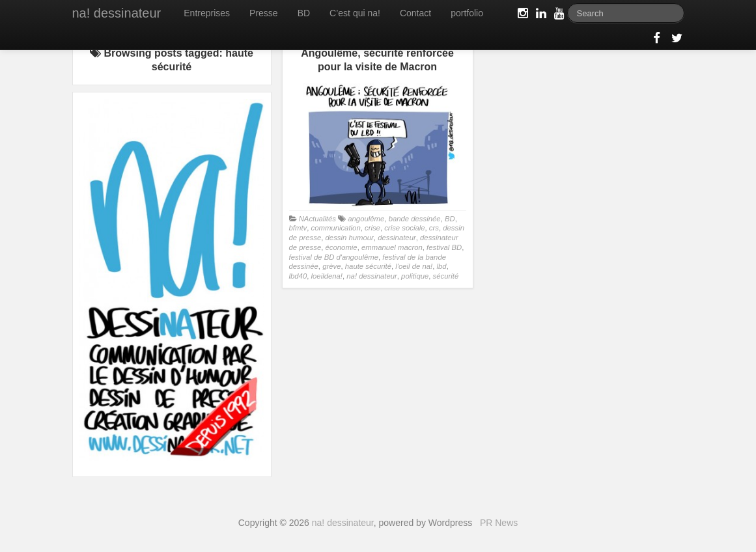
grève (331, 266)
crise (372, 228)
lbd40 (298, 276)
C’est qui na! (355, 13)
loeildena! (327, 276)
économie (342, 247)
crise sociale (404, 228)
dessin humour (350, 238)
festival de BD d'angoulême (334, 257)
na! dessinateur (117, 13)
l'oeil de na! (414, 266)
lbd (442, 266)
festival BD (444, 247)
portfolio (467, 13)
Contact (415, 13)
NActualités (317, 219)
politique (415, 276)
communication (336, 228)
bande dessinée (415, 219)
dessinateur (397, 238)
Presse (264, 13)
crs (434, 228)
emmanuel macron (392, 247)
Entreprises (207, 13)
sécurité (446, 276)
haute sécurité (368, 266)
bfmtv (298, 228)
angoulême (366, 219)
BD (304, 13)
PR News (499, 523)
